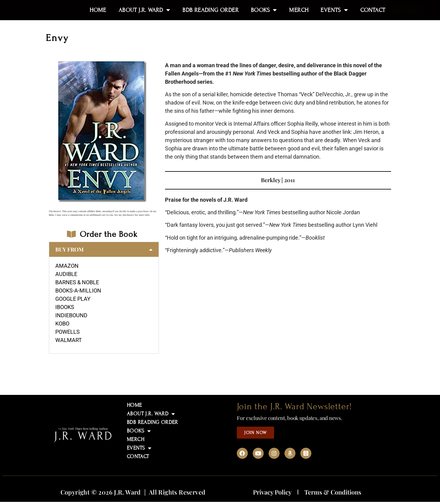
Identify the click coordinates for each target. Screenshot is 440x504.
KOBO (62, 324)
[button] (104, 249)
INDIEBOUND (71, 315)
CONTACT (138, 456)
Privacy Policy (272, 492)
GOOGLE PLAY (73, 299)
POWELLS (68, 332)
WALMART (69, 340)
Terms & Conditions (333, 492)
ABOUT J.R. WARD (151, 414)
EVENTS (139, 448)
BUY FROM (70, 249)
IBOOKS (65, 307)
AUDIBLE (66, 274)
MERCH (136, 439)
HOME (134, 405)
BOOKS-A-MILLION (78, 291)
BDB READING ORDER (152, 422)
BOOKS (139, 431)
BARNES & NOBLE (77, 282)
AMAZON (67, 266)
